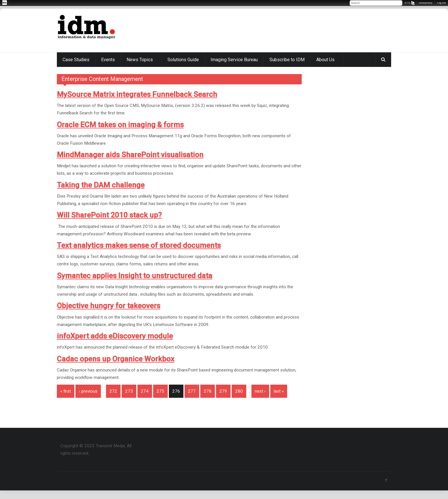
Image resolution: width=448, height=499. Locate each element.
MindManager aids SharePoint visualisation (130, 155)
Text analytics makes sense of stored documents (139, 245)
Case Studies (76, 60)
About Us (325, 60)
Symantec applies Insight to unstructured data (135, 276)
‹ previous (88, 391)
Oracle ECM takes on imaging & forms (120, 125)
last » (279, 391)
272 (113, 391)
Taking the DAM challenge (101, 185)
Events (108, 60)
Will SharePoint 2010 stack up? (109, 215)
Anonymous (425, 3)
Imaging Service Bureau (234, 60)
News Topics (140, 60)
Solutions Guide (183, 60)
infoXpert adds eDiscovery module (115, 336)
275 (160, 391)
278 (208, 391)
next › (260, 391)
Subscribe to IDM (287, 60)
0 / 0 (407, 3)
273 (129, 391)
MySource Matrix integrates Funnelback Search (137, 94)
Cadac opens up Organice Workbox (116, 359)
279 (223, 391)
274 (145, 391)
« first (66, 391)
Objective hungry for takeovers (109, 306)
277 (192, 391)
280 (239, 391)
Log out (441, 3)
